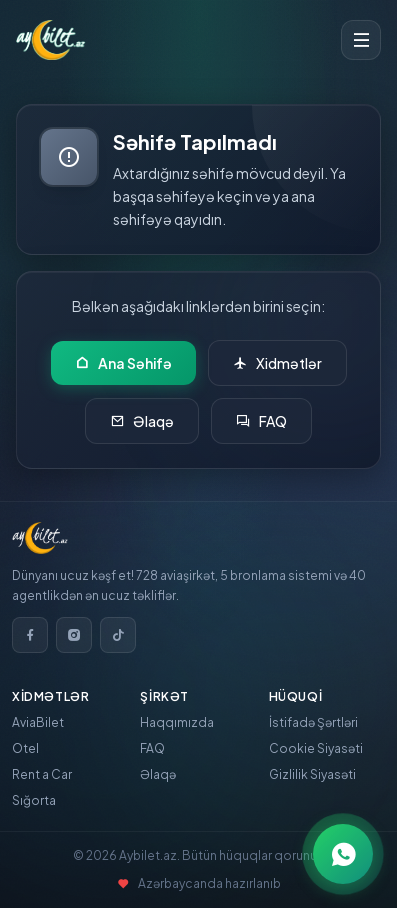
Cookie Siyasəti (316, 748)
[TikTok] (118, 635)
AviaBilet (38, 722)
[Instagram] (74, 635)
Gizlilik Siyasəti (312, 774)
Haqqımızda (177, 722)
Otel (25, 748)
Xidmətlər (277, 363)
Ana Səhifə (123, 363)
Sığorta (34, 800)
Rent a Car (42, 774)
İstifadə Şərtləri (313, 722)
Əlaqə (142, 421)
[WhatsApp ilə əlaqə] (343, 854)
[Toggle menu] (361, 40)
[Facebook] (30, 635)
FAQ (261, 421)
